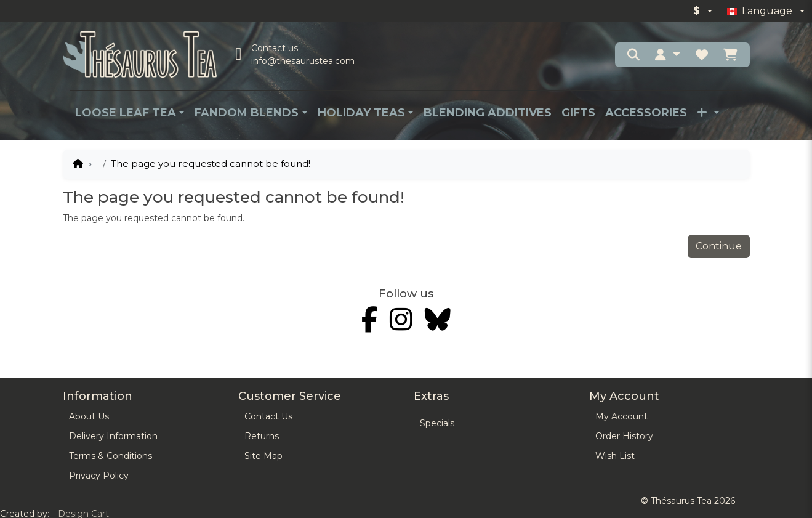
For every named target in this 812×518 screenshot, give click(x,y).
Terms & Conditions (111, 456)
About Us (89, 416)
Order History (624, 436)
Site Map (263, 456)
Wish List (615, 456)
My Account (621, 416)
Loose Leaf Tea (126, 113)
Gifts (578, 113)
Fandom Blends (247, 113)
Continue (719, 246)
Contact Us (268, 416)
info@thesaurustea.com (303, 61)
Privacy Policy (99, 476)
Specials (437, 423)
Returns (262, 436)
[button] (667, 55)
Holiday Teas (361, 113)
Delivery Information (113, 436)
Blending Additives (488, 113)
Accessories (646, 113)
